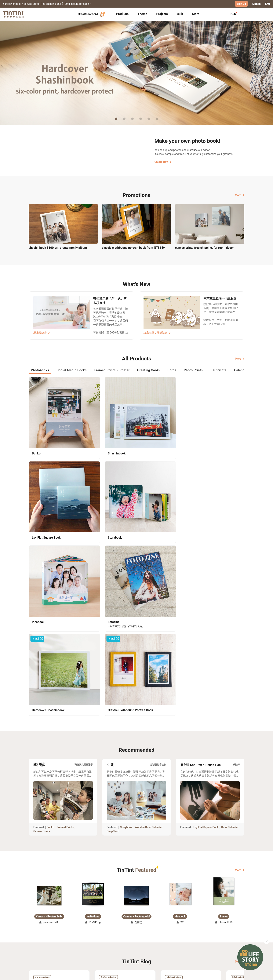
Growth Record (92, 14)
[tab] (122, 14)
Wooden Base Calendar (149, 617)
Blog (134, 945)
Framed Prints (65, 617)
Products (122, 14)
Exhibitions (36, 945)
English (238, 974)
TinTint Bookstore (169, 940)
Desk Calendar (230, 617)
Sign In (256, 4)
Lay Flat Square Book (206, 617)
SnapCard (113, 621)
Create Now (163, 162)
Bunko (50, 617)
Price (61, 945)
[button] (49, 682)
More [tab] (196, 14)
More (240, 195)
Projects (162, 14)
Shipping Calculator (70, 940)
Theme (142, 14)
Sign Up (241, 4)
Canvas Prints (42, 621)
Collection (35, 940)
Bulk (180, 14)
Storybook (126, 617)
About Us (137, 940)
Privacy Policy (106, 951)
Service (102, 945)
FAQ (268, 4)
